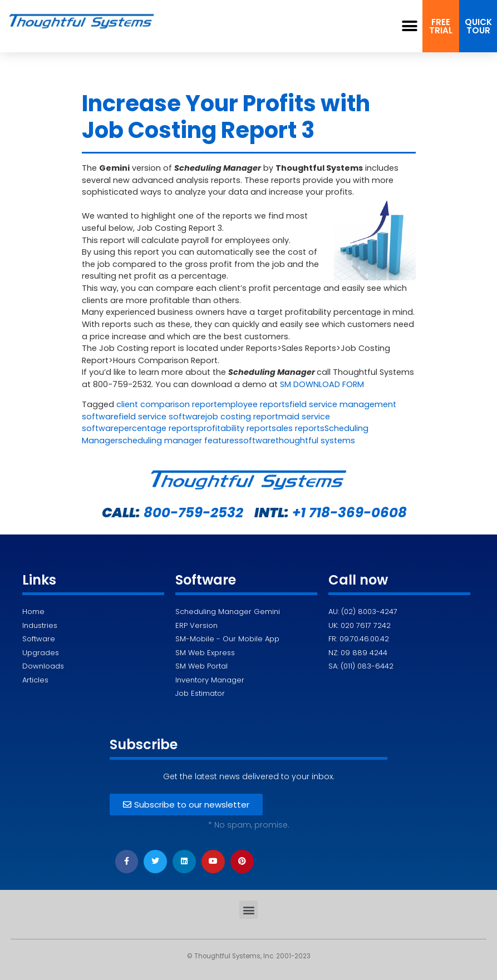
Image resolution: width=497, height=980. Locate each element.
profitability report (235, 428)
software (257, 440)
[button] (410, 26)
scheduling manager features (178, 440)
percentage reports (158, 428)
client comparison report (167, 404)
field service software (162, 417)
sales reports (298, 428)
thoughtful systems (315, 440)
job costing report (242, 417)
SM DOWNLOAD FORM (322, 384)
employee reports (253, 404)
